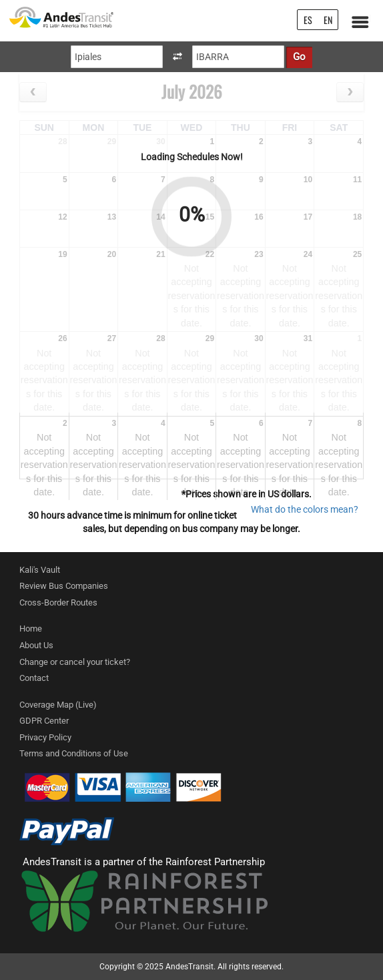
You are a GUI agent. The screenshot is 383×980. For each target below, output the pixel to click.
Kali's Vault (40, 570)
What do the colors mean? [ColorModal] (305, 509)
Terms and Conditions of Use (74, 753)
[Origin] (117, 57)
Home (31, 629)
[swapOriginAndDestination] (177, 57)
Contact (34, 678)
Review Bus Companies (64, 586)
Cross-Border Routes (58, 602)
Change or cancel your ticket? (75, 662)
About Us (36, 645)
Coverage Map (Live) (58, 705)
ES (308, 20)
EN (328, 20)
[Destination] (238, 57)
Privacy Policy (45, 737)
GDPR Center (44, 721)
